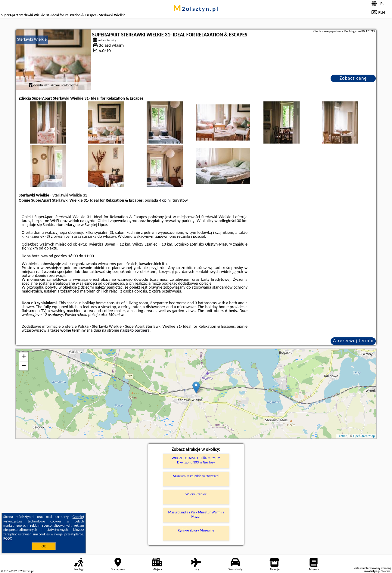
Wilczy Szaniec (196, 494)
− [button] (24, 366)
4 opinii (165, 200)
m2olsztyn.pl (196, 9)
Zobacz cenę (353, 78)
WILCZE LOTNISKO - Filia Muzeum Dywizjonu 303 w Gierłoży (196, 460)
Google (78, 517)
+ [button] (24, 357)
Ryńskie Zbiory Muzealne (196, 530)
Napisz (386, 571)
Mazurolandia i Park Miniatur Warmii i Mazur (196, 514)
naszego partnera (135, 330)
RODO (8, 538)
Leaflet (342, 436)
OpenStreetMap (364, 436)
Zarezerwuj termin (353, 341)
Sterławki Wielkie (32, 39)
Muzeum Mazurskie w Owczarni (196, 476)
